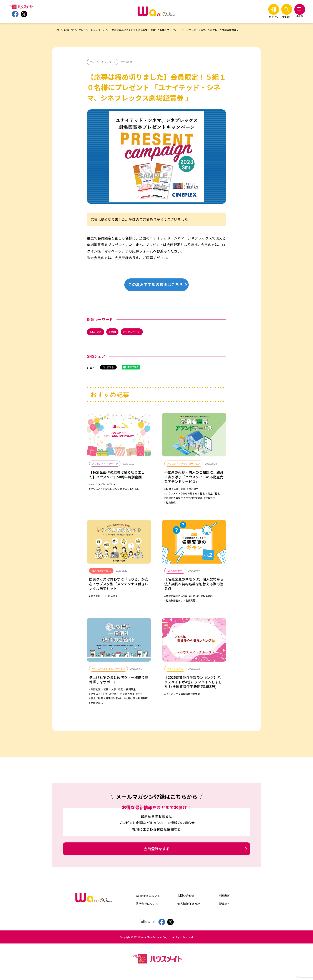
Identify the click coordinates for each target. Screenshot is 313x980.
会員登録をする (157, 853)
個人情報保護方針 (189, 908)
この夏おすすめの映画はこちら (158, 284)
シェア (91, 368)
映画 (115, 332)
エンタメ (97, 332)
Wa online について (148, 899)
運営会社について (147, 908)
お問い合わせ (186, 899)
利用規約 (225, 899)
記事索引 (225, 908)
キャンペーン (135, 332)
